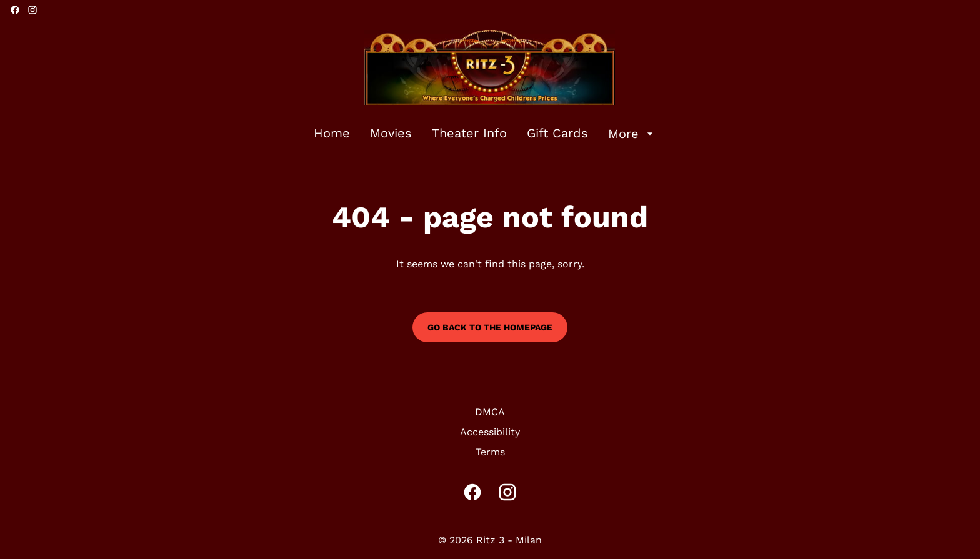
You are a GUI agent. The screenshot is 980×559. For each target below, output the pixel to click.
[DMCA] (490, 412)
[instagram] (32, 10)
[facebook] (15, 10)
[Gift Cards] (557, 134)
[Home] (332, 134)
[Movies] (391, 134)
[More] (632, 134)
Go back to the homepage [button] (490, 327)
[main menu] (485, 134)
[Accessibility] (490, 432)
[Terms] (490, 452)
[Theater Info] (469, 134)
